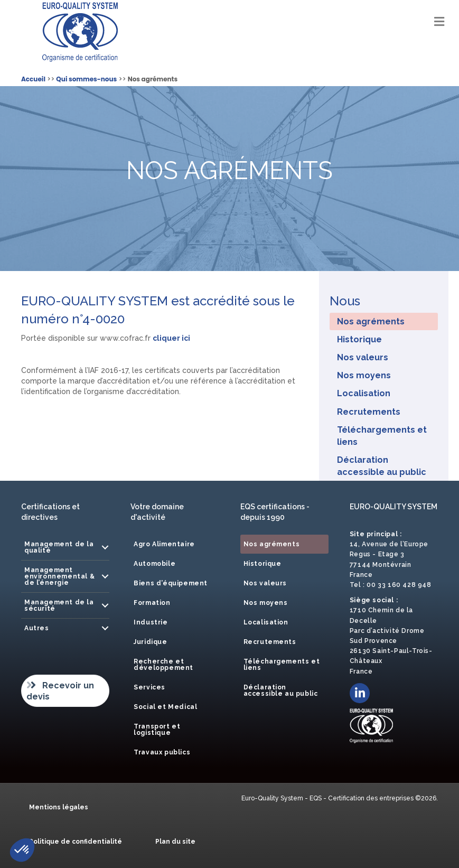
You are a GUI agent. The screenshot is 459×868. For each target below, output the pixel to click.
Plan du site (175, 842)
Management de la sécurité (59, 605)
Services (149, 687)
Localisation (364, 393)
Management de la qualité (59, 547)
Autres (37, 628)
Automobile (154, 564)
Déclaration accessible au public (382, 466)
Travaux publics (162, 752)
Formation (152, 603)
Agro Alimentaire (164, 544)
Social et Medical (165, 707)
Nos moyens (364, 375)
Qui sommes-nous (86, 79)
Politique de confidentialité (76, 842)
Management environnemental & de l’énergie (59, 576)
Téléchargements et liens (382, 436)
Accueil (33, 79)
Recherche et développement (163, 665)
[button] (105, 547)
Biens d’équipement (171, 583)
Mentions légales (59, 807)
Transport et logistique (157, 730)
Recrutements (369, 412)
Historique (359, 339)
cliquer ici (171, 338)
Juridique (150, 642)
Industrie (151, 622)
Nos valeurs (363, 357)
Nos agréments (371, 321)
